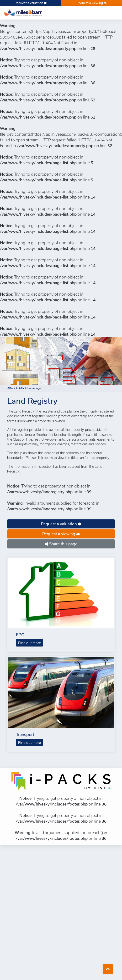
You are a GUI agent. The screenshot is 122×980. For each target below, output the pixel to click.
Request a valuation (31, 3)
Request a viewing (92, 3)
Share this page (61, 544)
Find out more (29, 643)
